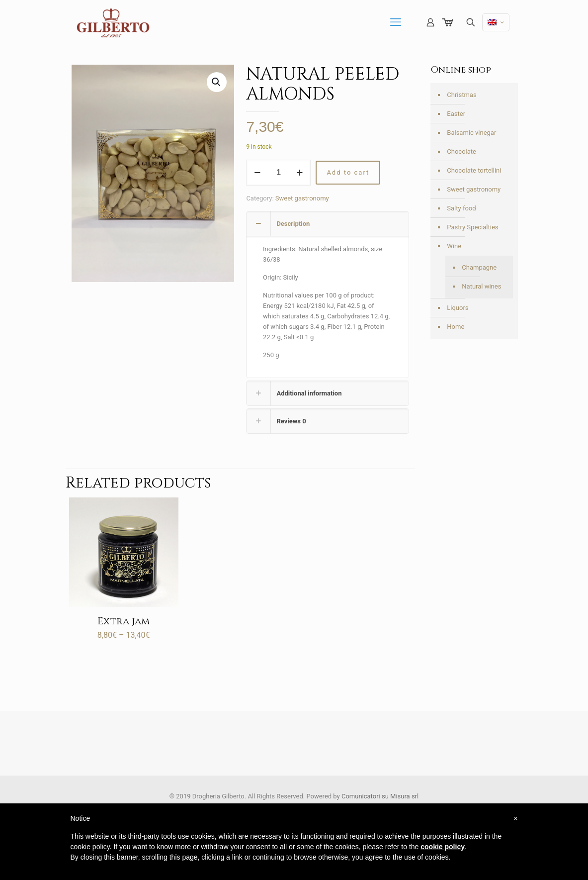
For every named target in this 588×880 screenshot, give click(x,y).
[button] (217, 82)
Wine (454, 246)
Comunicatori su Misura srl (380, 796)
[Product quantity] (278, 173)
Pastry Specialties (472, 227)
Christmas (462, 95)
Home (456, 327)
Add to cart (348, 172)
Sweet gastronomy (302, 198)
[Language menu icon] (496, 22)
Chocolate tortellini (474, 170)
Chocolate (462, 151)
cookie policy (443, 847)
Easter (456, 114)
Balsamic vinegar (471, 133)
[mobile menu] (396, 22)
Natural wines (481, 286)
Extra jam (124, 621)
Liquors (458, 308)
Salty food (461, 208)
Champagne (479, 267)
